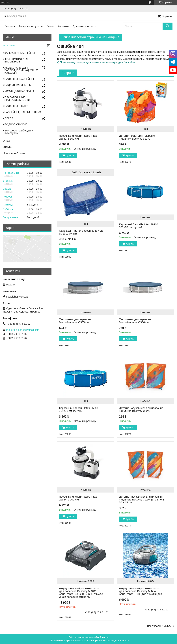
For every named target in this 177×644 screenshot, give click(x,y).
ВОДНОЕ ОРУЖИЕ (16, 124)
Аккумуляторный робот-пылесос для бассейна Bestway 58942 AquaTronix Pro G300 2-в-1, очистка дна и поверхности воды (81, 593)
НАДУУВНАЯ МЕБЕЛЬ (18, 85)
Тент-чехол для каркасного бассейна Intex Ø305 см (76, 321)
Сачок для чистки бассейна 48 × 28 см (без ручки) (81, 232)
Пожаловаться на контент (81, 641)
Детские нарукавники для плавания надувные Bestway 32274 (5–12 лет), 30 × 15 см (142, 500)
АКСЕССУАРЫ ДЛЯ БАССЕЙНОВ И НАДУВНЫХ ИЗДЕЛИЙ (21, 70)
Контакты (63, 26)
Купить (70, 155)
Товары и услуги (29, 26)
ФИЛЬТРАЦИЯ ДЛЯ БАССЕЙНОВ (16, 60)
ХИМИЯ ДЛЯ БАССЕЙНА (19, 91)
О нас (50, 26)
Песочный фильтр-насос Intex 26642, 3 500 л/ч (78, 137)
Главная (10, 26)
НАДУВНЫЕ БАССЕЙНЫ (19, 79)
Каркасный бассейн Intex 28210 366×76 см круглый (138, 226)
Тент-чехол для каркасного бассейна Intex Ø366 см (136, 321)
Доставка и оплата (84, 26)
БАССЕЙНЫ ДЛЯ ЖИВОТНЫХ (23, 112)
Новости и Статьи (14, 153)
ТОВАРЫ (9, 45)
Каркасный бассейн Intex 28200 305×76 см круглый (78, 409)
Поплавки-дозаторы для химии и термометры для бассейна (98, 62)
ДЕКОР (9, 118)
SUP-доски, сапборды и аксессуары (19, 132)
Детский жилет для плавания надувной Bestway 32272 (137, 137)
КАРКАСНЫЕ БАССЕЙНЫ (20, 53)
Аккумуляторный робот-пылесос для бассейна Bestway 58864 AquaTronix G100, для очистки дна (141, 591)
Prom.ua (104, 637)
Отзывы (8, 147)
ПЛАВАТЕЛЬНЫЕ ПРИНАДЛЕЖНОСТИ (17, 99)
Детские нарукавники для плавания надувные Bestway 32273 (141, 409)
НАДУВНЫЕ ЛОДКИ (16, 106)
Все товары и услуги (159, 626)
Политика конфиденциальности (113, 641)
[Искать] (168, 26)
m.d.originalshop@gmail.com (23, 330)
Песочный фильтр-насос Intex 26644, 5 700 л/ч (78, 498)
